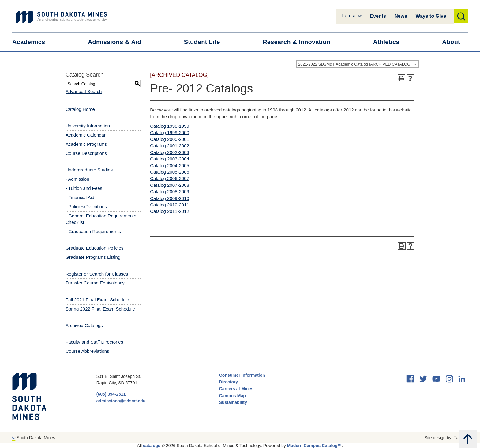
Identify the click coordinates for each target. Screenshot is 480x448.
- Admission (77, 179)
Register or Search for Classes (97, 274)
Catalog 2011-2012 (170, 211)
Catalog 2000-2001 (170, 139)
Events (378, 16)
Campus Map (232, 396)
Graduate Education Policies (94, 248)
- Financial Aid (80, 197)
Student (206, 42)
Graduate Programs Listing (93, 257)
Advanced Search (84, 91)
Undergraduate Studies (89, 170)
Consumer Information (242, 375)
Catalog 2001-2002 (170, 146)
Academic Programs (86, 144)
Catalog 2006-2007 (170, 178)
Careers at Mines (236, 389)
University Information (88, 126)
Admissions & (118, 42)
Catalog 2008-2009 (170, 192)
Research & (300, 42)
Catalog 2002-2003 (170, 152)
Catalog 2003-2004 (170, 159)
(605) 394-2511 (111, 394)
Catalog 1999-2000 (170, 132)
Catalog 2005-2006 (170, 172)
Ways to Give (431, 16)
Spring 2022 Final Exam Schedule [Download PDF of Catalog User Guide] (100, 309)
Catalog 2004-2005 (170, 166)
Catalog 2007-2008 (170, 185)
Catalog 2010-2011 (170, 205)
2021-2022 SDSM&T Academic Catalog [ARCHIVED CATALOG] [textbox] (355, 64)
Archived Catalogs (84, 325)
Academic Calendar (86, 135)
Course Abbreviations (87, 351)
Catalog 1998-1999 (170, 126)
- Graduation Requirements (93, 231)
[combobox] (358, 64)
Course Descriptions (86, 153)
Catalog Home (80, 109)
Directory (229, 382)
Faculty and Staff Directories (94, 342)
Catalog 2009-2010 (170, 198)
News (401, 16)
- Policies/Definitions (86, 207)
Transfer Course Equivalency (95, 283)
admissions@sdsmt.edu (121, 401)
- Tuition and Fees (84, 188)
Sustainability (234, 402)
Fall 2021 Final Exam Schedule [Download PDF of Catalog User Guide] (97, 300)
